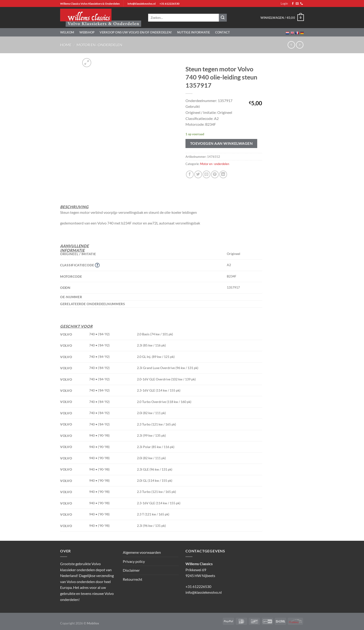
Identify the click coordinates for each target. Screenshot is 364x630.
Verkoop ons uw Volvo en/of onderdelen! (136, 32)
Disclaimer (131, 570)
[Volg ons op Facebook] (293, 4)
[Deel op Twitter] (198, 174)
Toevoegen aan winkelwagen (221, 143)
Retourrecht (133, 579)
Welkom (67, 32)
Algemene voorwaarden (142, 552)
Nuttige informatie (194, 32)
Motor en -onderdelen (99, 45)
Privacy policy (134, 561)
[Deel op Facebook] (190, 174)
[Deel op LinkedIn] (223, 174)
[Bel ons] (302, 4)
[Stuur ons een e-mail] (297, 4)
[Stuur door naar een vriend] (206, 174)
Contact (223, 32)
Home (66, 45)
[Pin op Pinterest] (215, 174)
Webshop (87, 32)
